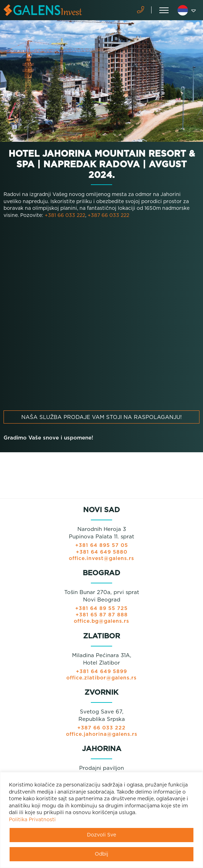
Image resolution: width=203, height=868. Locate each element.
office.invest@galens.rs (101, 559)
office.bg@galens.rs (101, 621)
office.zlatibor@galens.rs (101, 678)
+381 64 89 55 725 (101, 609)
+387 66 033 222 (108, 215)
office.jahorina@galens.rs (102, 734)
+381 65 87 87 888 (102, 615)
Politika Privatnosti (32, 820)
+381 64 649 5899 (101, 672)
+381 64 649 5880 (102, 552)
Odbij (101, 854)
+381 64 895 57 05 (102, 545)
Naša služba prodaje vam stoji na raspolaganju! (101, 417)
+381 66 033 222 (65, 215)
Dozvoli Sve (101, 835)
